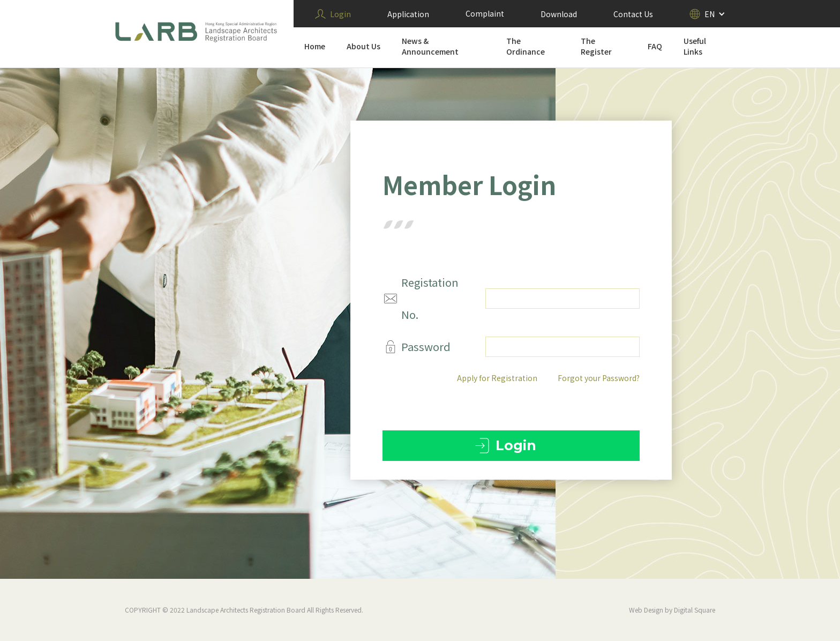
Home (315, 46)
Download (559, 14)
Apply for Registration (498, 378)
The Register (596, 46)
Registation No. (430, 298)
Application (408, 14)
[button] (707, 14)
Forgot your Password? (599, 378)
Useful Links (695, 46)
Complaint (485, 13)
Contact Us (633, 14)
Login (340, 14)
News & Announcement (430, 46)
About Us (363, 46)
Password (426, 346)
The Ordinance (526, 46)
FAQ (655, 46)
